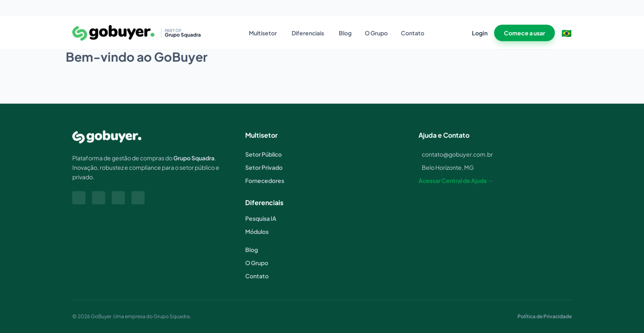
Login (480, 33)
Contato (413, 33)
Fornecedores (265, 180)
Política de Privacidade (545, 316)
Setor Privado (264, 167)
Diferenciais (308, 33)
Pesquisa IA (261, 218)
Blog (345, 33)
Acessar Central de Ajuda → (456, 180)
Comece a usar (524, 33)
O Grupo (376, 33)
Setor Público (263, 154)
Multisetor (263, 33)
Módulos (257, 231)
